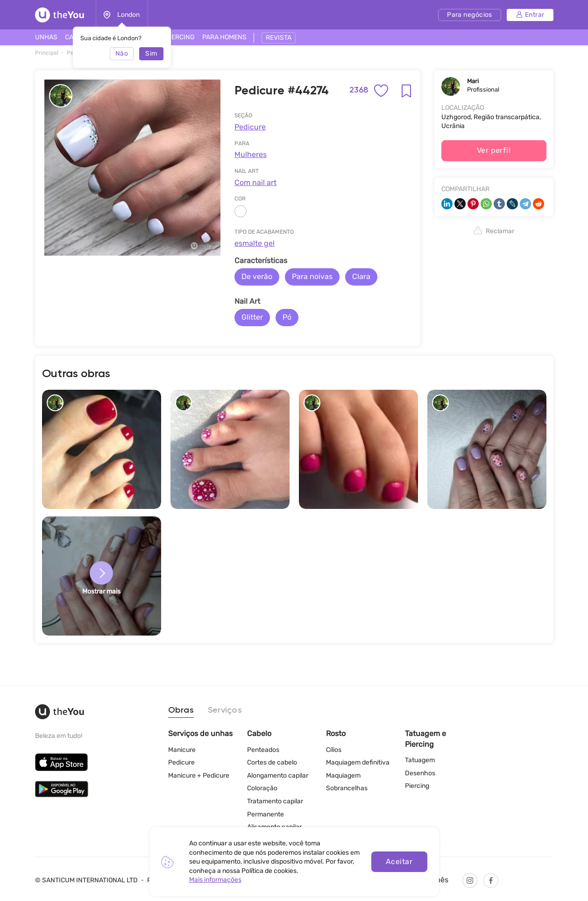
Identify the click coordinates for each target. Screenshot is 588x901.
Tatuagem (420, 760)
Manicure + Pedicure (199, 776)
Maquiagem (343, 776)
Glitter (252, 317)
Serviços (225, 710)
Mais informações (215, 880)
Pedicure (250, 127)
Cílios (334, 750)
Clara (361, 276)
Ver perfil (494, 150)
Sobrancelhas (347, 788)
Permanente (266, 814)
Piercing (417, 786)
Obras (181, 710)
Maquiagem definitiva (358, 762)
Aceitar (399, 862)
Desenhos (420, 773)
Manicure (182, 750)
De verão (257, 276)
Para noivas (312, 276)
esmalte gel (255, 243)
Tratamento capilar (275, 801)
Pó (287, 317)
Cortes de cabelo (272, 762)
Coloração (262, 788)
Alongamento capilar (278, 776)
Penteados (263, 750)
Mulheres (251, 154)
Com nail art (255, 182)
